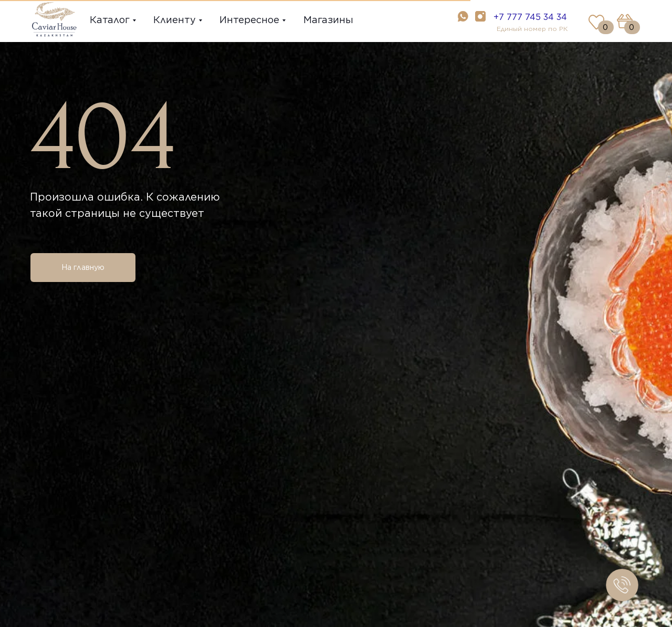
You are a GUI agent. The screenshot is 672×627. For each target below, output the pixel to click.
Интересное (249, 20)
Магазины (328, 20)
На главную (83, 267)
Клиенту (175, 20)
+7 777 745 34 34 (530, 17)
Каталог (110, 20)
